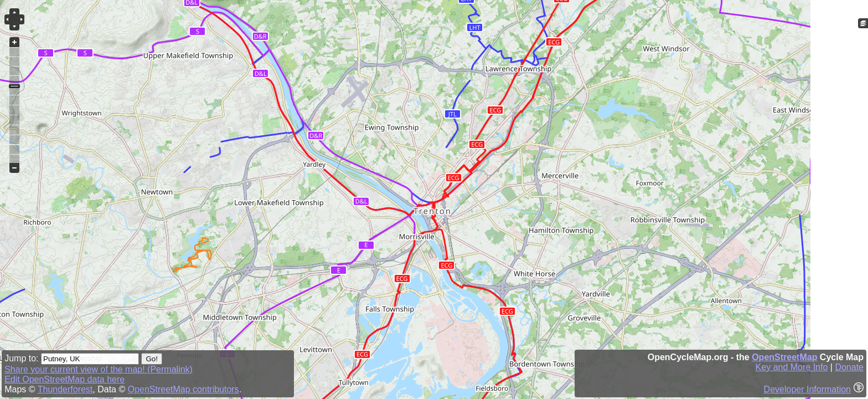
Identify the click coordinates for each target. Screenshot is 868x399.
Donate (849, 367)
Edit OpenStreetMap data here (64, 379)
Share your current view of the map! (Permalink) (99, 369)
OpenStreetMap (784, 357)
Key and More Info (792, 367)
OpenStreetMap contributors (184, 389)
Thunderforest (65, 389)
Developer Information (807, 389)
